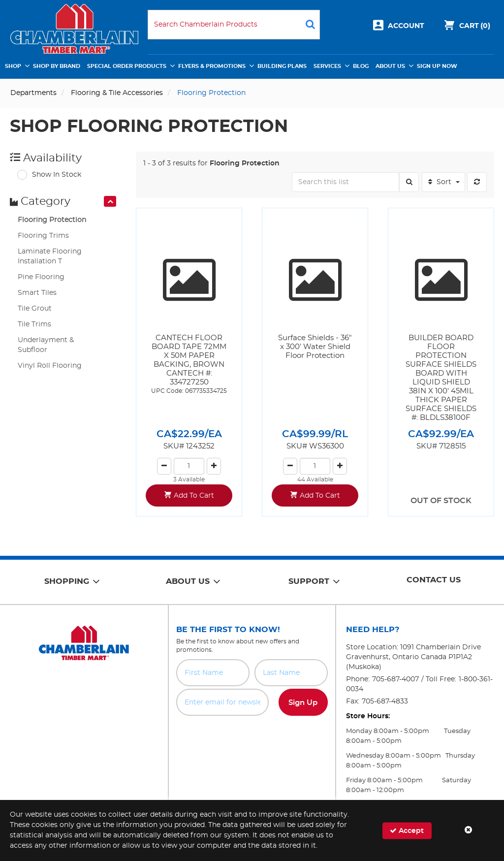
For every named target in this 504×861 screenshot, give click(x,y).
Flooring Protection (52, 220)
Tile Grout (35, 309)
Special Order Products (127, 66)
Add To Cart (194, 496)
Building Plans (282, 66)
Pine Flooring (41, 277)
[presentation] (110, 201)
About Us (390, 66)
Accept (407, 830)
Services (327, 66)
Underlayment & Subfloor (46, 345)
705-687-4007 (395, 679)
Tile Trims (34, 324)
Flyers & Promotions (212, 66)
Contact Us (434, 580)
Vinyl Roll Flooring (50, 366)
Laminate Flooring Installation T (50, 256)
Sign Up (303, 703)
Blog (361, 66)
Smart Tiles (37, 293)
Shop (13, 66)
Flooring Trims (43, 236)
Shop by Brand (57, 66)
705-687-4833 (385, 702)
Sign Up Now (437, 66)
